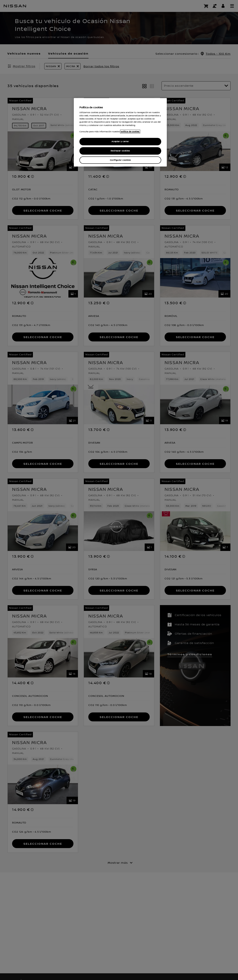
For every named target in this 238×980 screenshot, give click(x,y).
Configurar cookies (120, 160)
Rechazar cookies (120, 151)
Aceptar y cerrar (120, 142)
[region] (120, 132)
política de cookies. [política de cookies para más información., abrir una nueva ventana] (130, 132)
